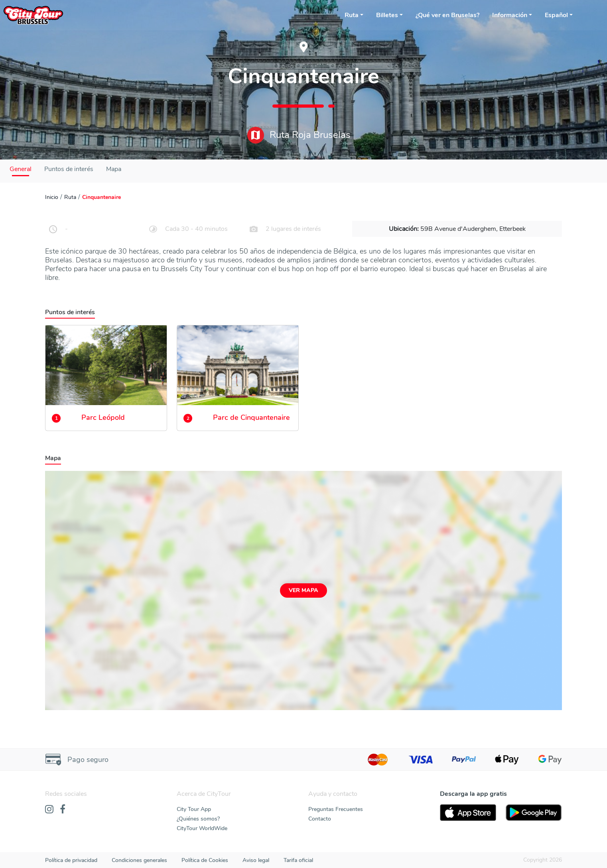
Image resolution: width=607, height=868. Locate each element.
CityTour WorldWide (202, 828)
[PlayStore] (534, 813)
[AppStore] (468, 813)
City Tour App (194, 809)
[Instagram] (49, 810)
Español (556, 15)
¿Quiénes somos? (198, 819)
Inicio (52, 197)
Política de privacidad (71, 860)
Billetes (387, 15)
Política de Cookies (205, 860)
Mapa (114, 169)
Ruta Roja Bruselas (299, 135)
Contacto (320, 819)
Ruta (352, 15)
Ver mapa (303, 590)
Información (510, 15)
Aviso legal (256, 860)
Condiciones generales (139, 860)
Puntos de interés (69, 169)
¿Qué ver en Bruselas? (447, 15)
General (21, 169)
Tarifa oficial (298, 860)
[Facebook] (63, 810)
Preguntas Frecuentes (336, 809)
